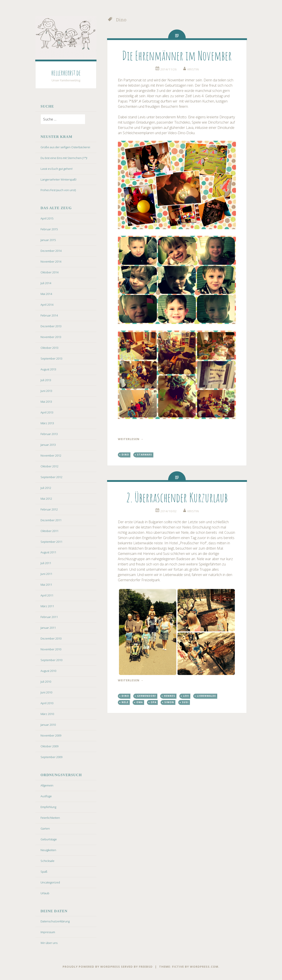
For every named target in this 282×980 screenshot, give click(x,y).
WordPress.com (204, 967)
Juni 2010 (46, 692)
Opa (154, 702)
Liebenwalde (206, 696)
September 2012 (51, 477)
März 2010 (47, 714)
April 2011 (47, 595)
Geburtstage (49, 839)
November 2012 (51, 455)
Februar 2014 (49, 315)
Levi (186, 696)
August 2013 (48, 369)
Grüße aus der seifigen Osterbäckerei (65, 147)
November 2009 (51, 735)
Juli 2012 (46, 488)
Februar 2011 (49, 617)
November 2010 (51, 649)
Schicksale (47, 861)
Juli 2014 (46, 283)
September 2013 (51, 358)
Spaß (44, 872)
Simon (169, 702)
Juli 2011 (46, 563)
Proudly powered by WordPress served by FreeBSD (108, 967)
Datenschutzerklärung (55, 921)
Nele (125, 702)
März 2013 (47, 423)
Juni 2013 (46, 391)
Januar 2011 (48, 628)
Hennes (170, 696)
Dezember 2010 (51, 638)
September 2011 (51, 542)
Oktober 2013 (49, 348)
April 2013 (47, 412)
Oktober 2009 (49, 746)
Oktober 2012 (49, 466)
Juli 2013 (46, 380)
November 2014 (51, 261)
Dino (125, 455)
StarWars (145, 455)
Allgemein (47, 785)
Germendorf (147, 696)
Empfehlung (48, 807)
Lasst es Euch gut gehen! (57, 169)
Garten (45, 828)
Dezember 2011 (51, 520)
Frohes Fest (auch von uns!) (58, 190)
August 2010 (48, 671)
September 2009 (51, 757)
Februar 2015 (49, 229)
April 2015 (47, 218)
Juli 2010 (46, 682)
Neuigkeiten (48, 850)
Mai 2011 (46, 585)
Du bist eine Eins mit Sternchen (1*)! (64, 158)
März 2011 (47, 606)
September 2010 (51, 660)
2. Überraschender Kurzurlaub (177, 497)
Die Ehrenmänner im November (177, 56)
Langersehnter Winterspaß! (58, 179)
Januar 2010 (48, 725)
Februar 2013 (49, 434)
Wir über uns (49, 943)
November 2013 (51, 337)
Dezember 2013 (51, 326)
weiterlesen (131, 439)
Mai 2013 (46, 402)
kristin (193, 69)
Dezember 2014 (51, 251)
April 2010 (47, 703)
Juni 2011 (46, 574)
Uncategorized (50, 882)
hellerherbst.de (66, 73)
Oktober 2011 (49, 531)
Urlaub (45, 893)
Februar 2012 (49, 509)
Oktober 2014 (49, 272)
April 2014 (47, 305)
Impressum (48, 932)
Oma (140, 702)
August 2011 (48, 552)
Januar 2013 (48, 445)
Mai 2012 (46, 499)
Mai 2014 (46, 294)
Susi (185, 702)
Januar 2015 (48, 240)
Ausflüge (46, 796)
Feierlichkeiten (50, 818)
